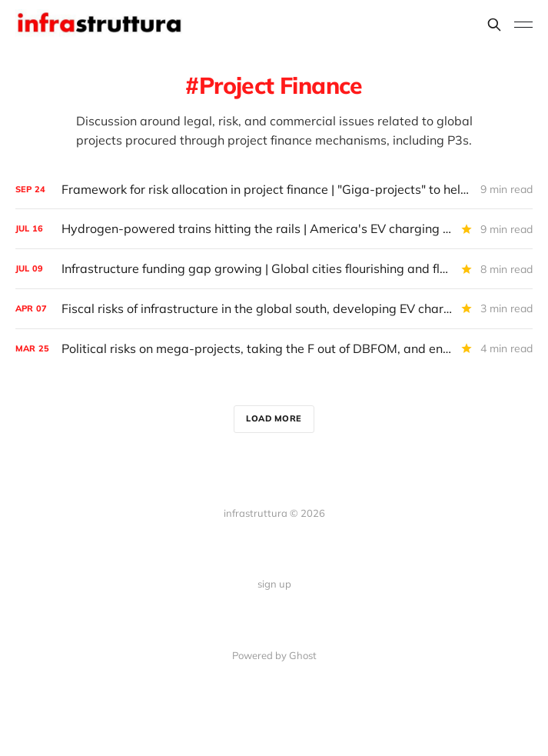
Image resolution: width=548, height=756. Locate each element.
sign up (274, 584)
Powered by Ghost (274, 655)
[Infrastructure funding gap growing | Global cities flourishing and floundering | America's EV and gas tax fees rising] (274, 269)
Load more (274, 418)
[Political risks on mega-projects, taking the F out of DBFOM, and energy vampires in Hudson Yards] (274, 349)
